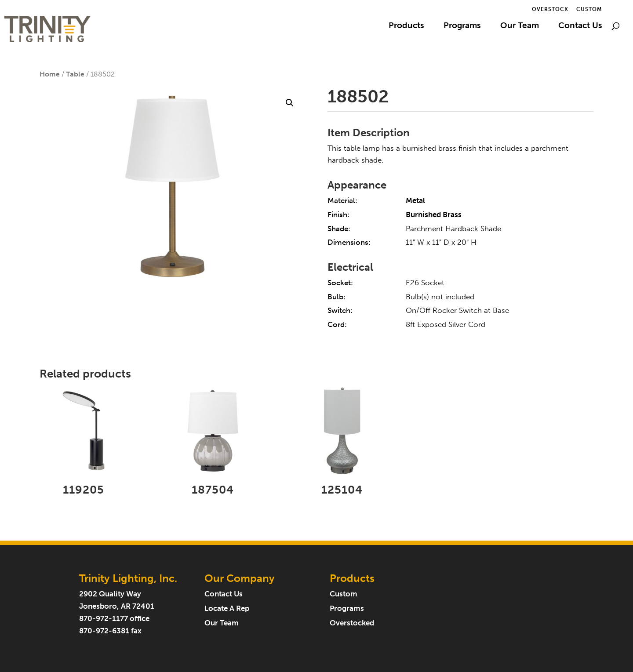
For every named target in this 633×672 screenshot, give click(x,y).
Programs (462, 26)
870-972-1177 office (114, 619)
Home (50, 74)
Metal (415, 201)
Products (406, 26)
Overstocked (352, 623)
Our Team (520, 26)
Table (75, 74)
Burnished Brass (434, 215)
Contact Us (580, 26)
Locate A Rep (227, 608)
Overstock (550, 9)
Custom (589, 9)
